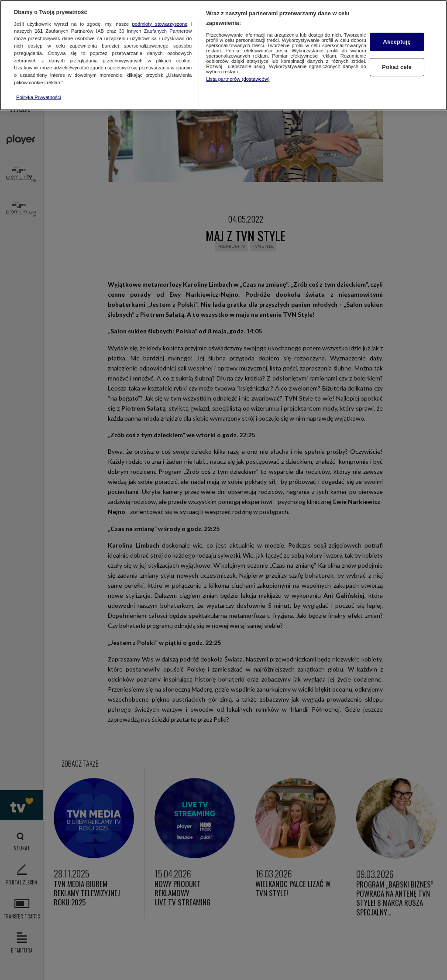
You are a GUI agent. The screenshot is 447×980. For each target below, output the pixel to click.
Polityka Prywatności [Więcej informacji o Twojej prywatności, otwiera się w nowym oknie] (39, 97)
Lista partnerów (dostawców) (238, 79)
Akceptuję (397, 42)
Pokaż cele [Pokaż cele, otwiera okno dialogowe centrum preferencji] (397, 67)
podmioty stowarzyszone (160, 24)
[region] (223, 55)
